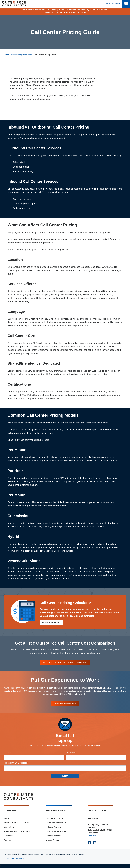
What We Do (9, 828)
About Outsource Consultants (17, 823)
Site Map (19, 859)
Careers (7, 841)
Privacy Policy (9, 859)
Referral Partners (53, 836)
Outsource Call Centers (56, 823)
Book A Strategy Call (65, 703)
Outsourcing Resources (22, 55)
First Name (13, 753)
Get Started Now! (51, 622)
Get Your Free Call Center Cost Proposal (65, 662)
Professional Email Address (20, 763)
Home (6, 55)
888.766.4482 (113, 4)
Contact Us (9, 836)
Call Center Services (55, 819)
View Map (92, 836)
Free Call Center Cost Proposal (17, 832)
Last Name (75, 753)
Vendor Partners (53, 841)
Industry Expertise (54, 828)
